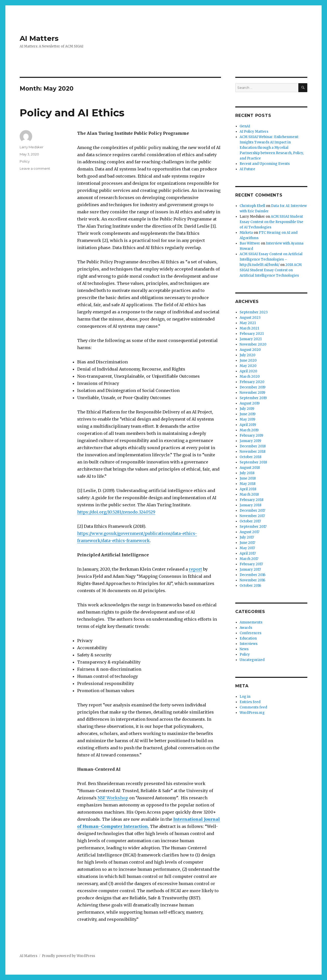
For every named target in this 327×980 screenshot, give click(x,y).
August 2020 (250, 350)
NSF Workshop (113, 798)
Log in (245, 697)
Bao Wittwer (250, 243)
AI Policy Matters (254, 132)
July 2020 (248, 355)
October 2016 (250, 586)
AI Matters (39, 38)
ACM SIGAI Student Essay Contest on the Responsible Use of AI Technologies (271, 222)
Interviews (249, 644)
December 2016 (253, 575)
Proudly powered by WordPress (68, 956)
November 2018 (253, 452)
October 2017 (250, 521)
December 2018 (253, 446)
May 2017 (247, 548)
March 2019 (249, 430)
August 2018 (250, 468)
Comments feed (253, 707)
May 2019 (247, 419)
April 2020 (248, 371)
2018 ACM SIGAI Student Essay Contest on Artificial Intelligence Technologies (271, 270)
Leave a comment (35, 168)
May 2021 (248, 323)
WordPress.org (252, 713)
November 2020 (253, 344)
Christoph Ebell (252, 206)
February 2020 (252, 382)
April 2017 (248, 553)
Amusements (251, 622)
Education (248, 638)
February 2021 (252, 334)
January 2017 (250, 569)
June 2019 (248, 414)
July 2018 (247, 473)
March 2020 (250, 377)
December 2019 (253, 387)
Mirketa (246, 233)
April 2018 (248, 489)
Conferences (250, 633)
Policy (25, 161)
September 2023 (254, 312)
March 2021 (249, 328)
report (195, 569)
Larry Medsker (32, 147)
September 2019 (253, 398)
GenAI (245, 126)
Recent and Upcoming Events (265, 164)
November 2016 (252, 580)
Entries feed (250, 702)
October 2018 (250, 457)
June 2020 (248, 360)
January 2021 (251, 339)
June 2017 (247, 543)
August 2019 (250, 403)
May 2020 (248, 366)
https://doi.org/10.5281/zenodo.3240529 (116, 512)
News (244, 649)
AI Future (247, 169)
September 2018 (253, 462)
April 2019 (248, 425)
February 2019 (251, 436)
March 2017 (249, 559)
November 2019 (252, 393)
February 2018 (252, 500)
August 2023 (250, 318)
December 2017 (252, 511)
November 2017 (252, 516)
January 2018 (250, 505)
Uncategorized (252, 660)
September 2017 (253, 527)
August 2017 (249, 532)
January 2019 (250, 441)
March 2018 (249, 494)
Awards (246, 628)
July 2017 (247, 537)
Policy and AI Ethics (72, 113)
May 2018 (248, 484)
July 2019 (247, 409)
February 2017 (251, 564)
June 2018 (248, 478)
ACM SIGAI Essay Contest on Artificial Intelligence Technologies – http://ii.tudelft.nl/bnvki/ (271, 259)
